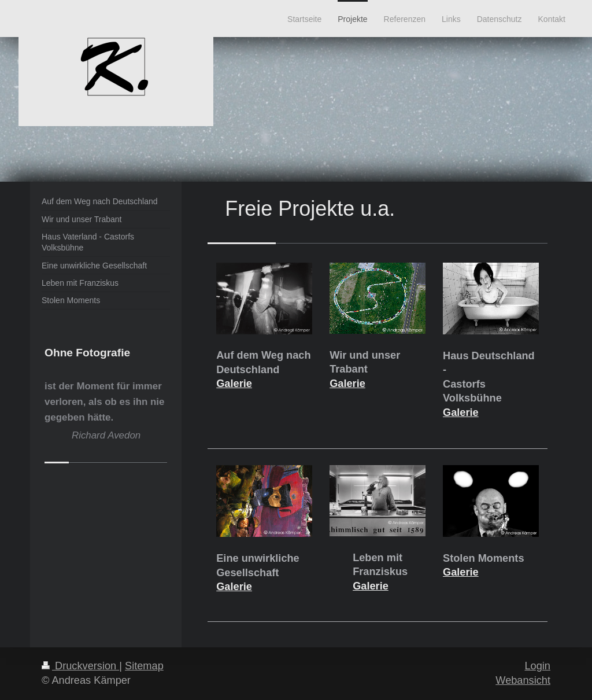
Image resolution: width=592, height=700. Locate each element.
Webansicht (523, 680)
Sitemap (144, 666)
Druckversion (80, 666)
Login (537, 666)
